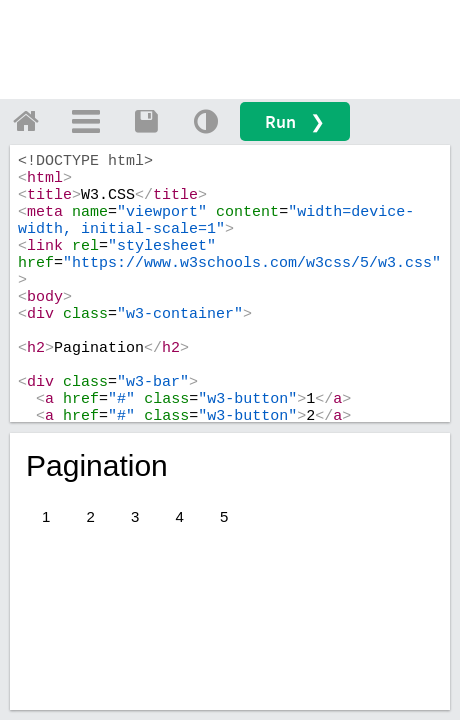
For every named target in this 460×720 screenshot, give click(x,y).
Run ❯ (295, 121)
